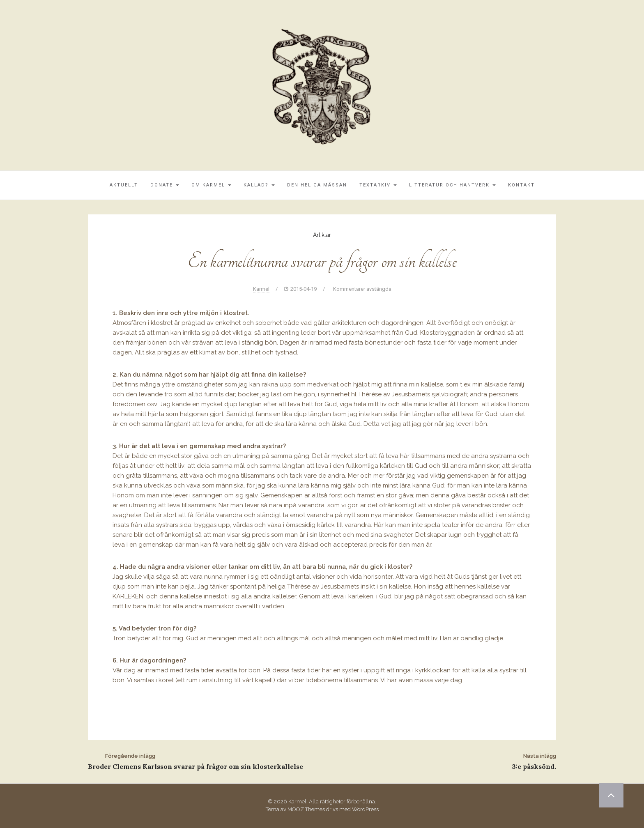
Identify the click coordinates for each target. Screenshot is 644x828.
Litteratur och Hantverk (452, 185)
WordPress (365, 809)
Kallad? (259, 185)
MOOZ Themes (306, 809)
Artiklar (322, 235)
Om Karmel (211, 185)
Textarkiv (378, 185)
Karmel (261, 289)
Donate (165, 185)
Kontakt (521, 185)
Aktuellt (124, 185)
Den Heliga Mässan (317, 185)
